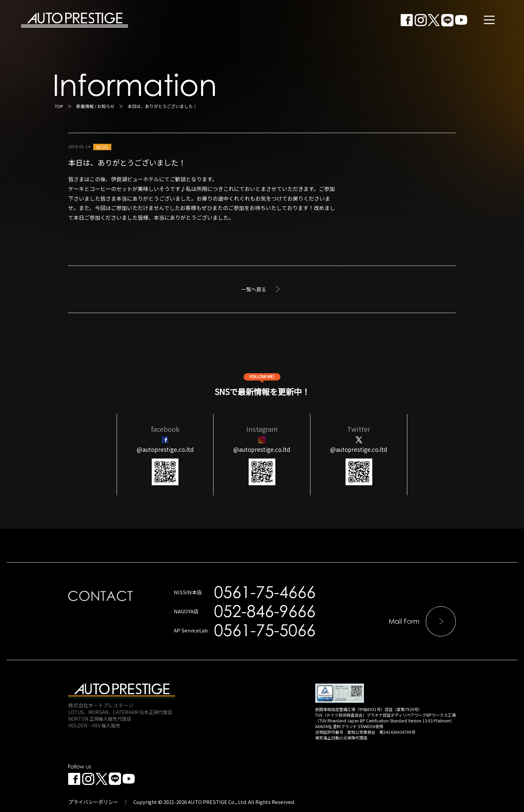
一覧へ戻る (254, 289)
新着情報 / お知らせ (95, 106)
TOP (59, 106)
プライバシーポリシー (93, 802)
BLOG (102, 147)
